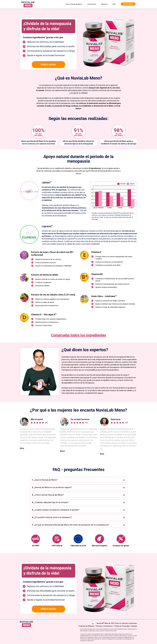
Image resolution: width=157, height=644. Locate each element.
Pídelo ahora (128, 4)
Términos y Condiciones (104, 626)
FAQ (114, 4)
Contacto (134, 626)
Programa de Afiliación (86, 626)
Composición (92, 4)
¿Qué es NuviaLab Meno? (74, 4)
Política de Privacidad (122, 626)
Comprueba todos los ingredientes (78, 335)
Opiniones (104, 4)
